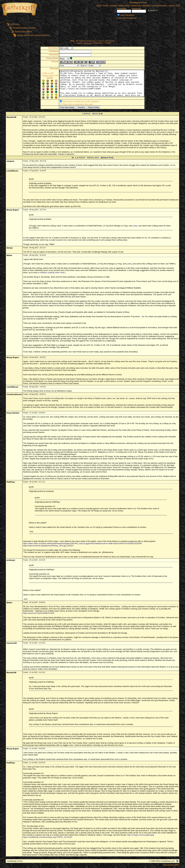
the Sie (145, 317)
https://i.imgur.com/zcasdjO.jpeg (140, 836)
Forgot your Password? (127, 18)
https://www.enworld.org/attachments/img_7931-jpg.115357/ (48, 546)
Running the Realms (23, 31)
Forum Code (43, 75)
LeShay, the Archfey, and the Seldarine (33, 35)
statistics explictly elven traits (52, 273)
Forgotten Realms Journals (24, 28)
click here (88, 43)
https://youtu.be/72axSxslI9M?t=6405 (39, 614)
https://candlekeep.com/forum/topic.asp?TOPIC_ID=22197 (48, 838)
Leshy (135, 226)
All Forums (15, 24)
